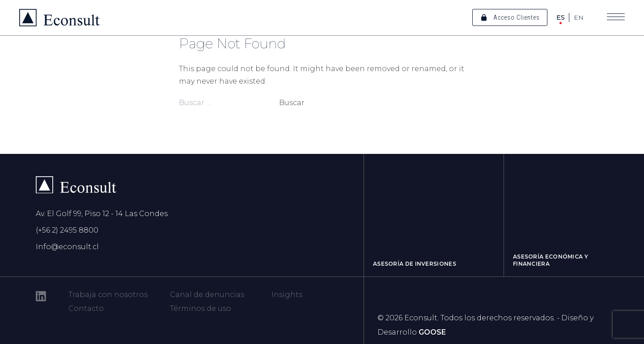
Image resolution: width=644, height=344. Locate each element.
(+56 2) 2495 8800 (67, 230)
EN (579, 17)
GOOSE (432, 332)
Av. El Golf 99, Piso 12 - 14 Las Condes (102, 214)
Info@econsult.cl (67, 247)
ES (561, 17)
